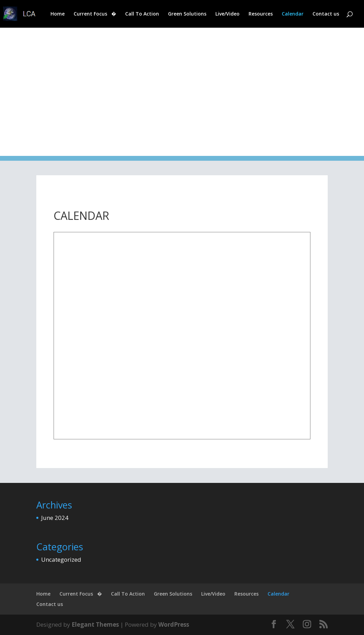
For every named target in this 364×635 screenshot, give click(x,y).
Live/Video (227, 14)
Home (58, 14)
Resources (261, 14)
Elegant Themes (95, 624)
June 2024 (55, 518)
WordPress (174, 624)
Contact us (326, 14)
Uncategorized (61, 559)
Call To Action (142, 14)
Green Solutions (187, 14)
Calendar (293, 14)
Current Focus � (95, 14)
